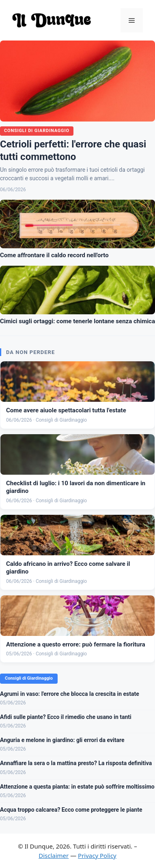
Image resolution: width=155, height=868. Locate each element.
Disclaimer (54, 855)
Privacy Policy (97, 855)
